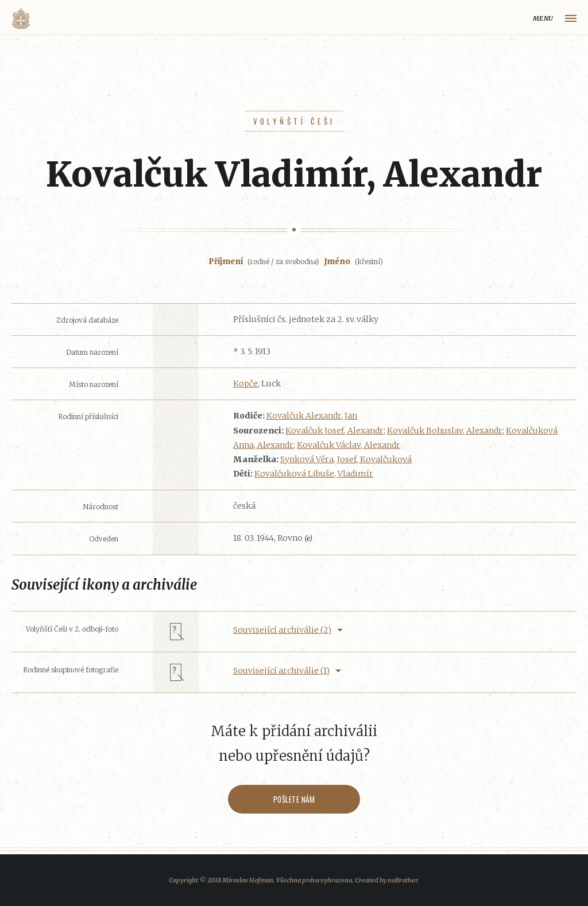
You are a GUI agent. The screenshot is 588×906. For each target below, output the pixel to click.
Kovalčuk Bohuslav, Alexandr (445, 431)
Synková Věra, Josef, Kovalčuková (346, 459)
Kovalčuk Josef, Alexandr (334, 431)
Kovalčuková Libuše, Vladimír (314, 474)
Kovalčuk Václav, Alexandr (349, 445)
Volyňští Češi (294, 121)
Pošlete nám (294, 799)
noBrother (403, 880)
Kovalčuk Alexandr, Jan (312, 416)
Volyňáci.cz (21, 19)
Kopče (245, 384)
